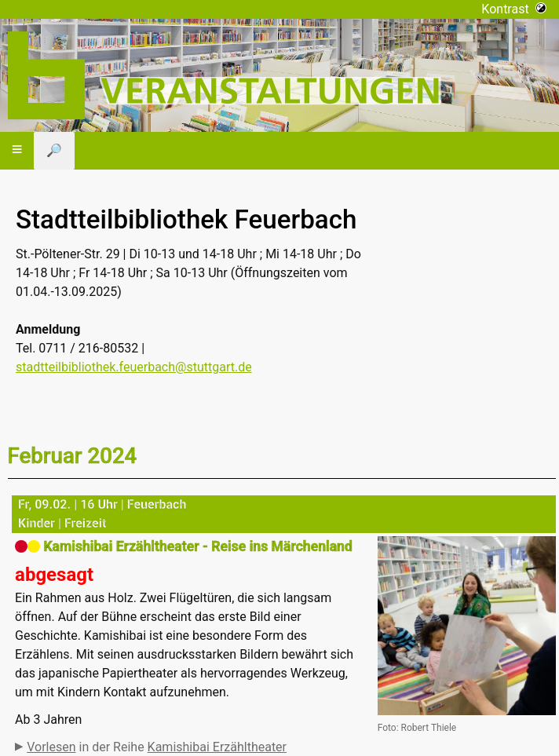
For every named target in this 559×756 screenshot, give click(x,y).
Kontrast (514, 9)
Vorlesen (51, 747)
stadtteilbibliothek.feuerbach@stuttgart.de (134, 367)
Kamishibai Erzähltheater (217, 747)
